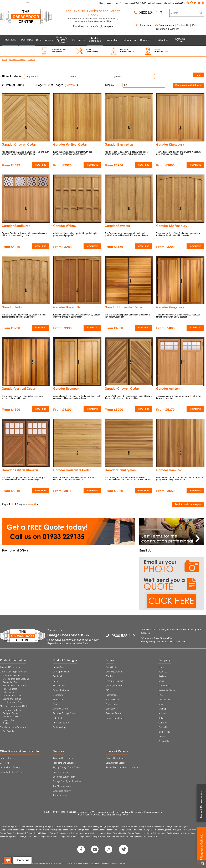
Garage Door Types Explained (67, 782)
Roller (56, 681)
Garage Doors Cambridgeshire (158, 830)
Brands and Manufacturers (13, 727)
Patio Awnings (60, 727)
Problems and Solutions (64, 763)
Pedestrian (58, 700)
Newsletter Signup (167, 690)
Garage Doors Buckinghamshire (168, 833)
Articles (162, 713)
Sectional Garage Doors (14, 686)
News (161, 681)
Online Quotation (114, 672)
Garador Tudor (12, 307)
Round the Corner (61, 690)
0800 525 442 (148, 12)
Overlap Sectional (61, 672)
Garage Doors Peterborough (12, 833)
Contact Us (183, 25)
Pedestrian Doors (11, 682)
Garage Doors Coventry (60, 833)
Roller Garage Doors (9, 836)
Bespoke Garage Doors (64, 713)
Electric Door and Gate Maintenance (123, 768)
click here (95, 863)
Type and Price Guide (10, 667)
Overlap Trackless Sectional (16, 679)
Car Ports (5, 763)
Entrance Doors (60, 709)
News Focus (164, 686)
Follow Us (163, 727)
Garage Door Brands (48, 836)
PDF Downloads (113, 700)
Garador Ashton (168, 389)
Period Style (9, 720)
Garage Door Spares (115, 763)
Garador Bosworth (67, 307)
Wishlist (174, 29)
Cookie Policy (165, 732)
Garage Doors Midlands (37, 833)
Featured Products (12, 710)
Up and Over (59, 667)
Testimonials (112, 695)
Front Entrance (7, 758)
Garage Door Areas (67, 836)
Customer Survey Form (64, 777)
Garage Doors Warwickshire (151, 826)
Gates (56, 704)
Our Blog (163, 723)
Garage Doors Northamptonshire (123, 826)
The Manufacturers (62, 786)
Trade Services (60, 795)
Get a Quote (111, 667)
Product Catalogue (17, 60)
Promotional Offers (15, 550)
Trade (201, 805)
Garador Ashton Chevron (20, 470)
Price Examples (60, 772)
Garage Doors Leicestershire (104, 830)
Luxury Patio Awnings (10, 768)
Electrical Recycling (62, 791)
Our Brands (8, 731)
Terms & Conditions (115, 718)
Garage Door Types (28, 836)
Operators (58, 695)
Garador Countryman (120, 470)
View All (71, 85)
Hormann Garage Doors (32, 826)
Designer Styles (10, 713)
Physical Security (61, 723)
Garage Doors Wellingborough (93, 826)
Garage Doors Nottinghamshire (92, 836)
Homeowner (144, 25)
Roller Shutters (10, 689)
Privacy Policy (121, 815)
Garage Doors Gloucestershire (144, 836)
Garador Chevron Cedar (19, 144)
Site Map (107, 815)
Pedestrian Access (12, 717)
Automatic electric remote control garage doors (47, 830)
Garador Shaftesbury (172, 226)
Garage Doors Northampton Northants (61, 826)
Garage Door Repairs (116, 758)
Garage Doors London (194, 833)
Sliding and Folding (12, 699)
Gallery (162, 718)
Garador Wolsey (65, 226)
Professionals (165, 25)
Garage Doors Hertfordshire (140, 833)
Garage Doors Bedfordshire (12, 830)
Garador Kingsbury (170, 144)
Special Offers (113, 709)
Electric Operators (11, 676)
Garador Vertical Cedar (70, 144)
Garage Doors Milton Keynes (186, 830)
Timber (32, 60)
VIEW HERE (41, 165)
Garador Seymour (118, 226)
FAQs (108, 690)
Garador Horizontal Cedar (123, 307)
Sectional (57, 676)
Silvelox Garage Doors (80, 830)
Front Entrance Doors (13, 702)
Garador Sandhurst (16, 226)
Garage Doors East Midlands (113, 833)
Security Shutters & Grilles (13, 772)
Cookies (96, 815)
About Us (163, 672)
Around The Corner (12, 696)
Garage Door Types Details (13, 672)
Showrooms (111, 704)
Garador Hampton (169, 470)
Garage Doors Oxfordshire (130, 830)
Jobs (161, 704)
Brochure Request (114, 681)
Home (5, 60)
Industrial (57, 718)
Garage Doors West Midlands (85, 833)
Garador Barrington (119, 144)
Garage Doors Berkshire (118, 836)
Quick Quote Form (114, 686)
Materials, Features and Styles (15, 706)
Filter (199, 75)
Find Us (162, 737)
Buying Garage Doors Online (66, 768)
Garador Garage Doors (10, 826)
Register (163, 676)
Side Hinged (9, 692)
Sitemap (162, 709)
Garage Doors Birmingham (177, 826)
